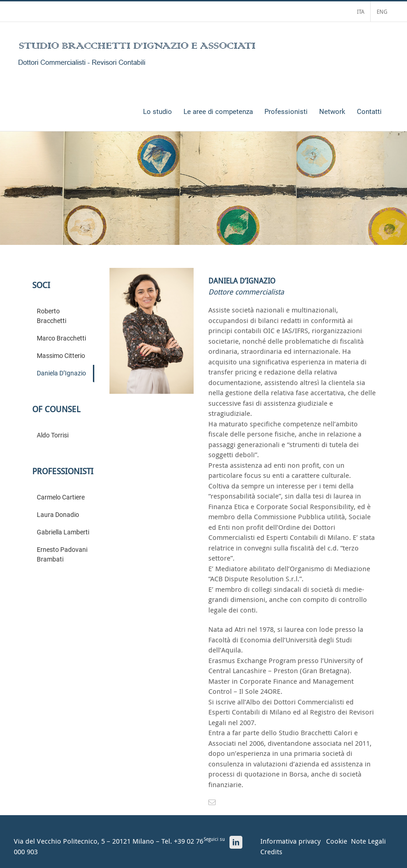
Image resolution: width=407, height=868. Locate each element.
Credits (271, 851)
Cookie (337, 841)
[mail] (212, 802)
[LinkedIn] (236, 842)
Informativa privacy (290, 841)
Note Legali (368, 841)
